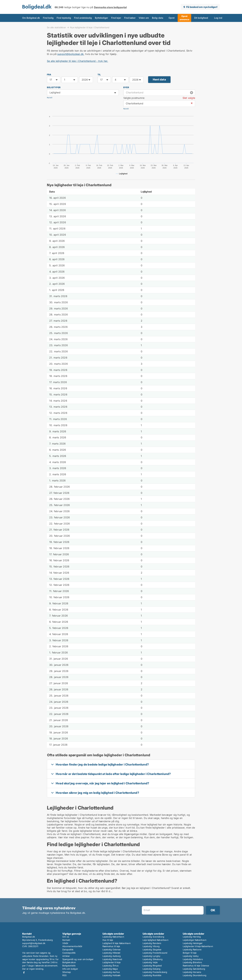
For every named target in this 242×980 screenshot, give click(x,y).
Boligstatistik (69, 966)
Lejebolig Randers (152, 943)
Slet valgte (189, 98)
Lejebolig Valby (191, 956)
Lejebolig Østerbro (192, 962)
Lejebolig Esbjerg (151, 969)
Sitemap (67, 972)
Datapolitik (68, 950)
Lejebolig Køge (110, 969)
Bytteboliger (101, 18)
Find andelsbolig (83, 18)
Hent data (159, 79)
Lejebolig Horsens (192, 972)
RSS (65, 975)
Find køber (130, 18)
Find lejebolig (64, 18)
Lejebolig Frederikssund (155, 953)
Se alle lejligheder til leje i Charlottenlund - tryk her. (77, 61)
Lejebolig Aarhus (111, 972)
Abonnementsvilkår (72, 946)
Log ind (218, 18)
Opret (172, 18)
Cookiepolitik (69, 953)
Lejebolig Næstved (112, 959)
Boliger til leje (190, 953)
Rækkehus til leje (111, 946)
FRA (49, 75)
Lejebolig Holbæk (112, 975)
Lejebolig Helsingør (193, 943)
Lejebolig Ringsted (152, 966)
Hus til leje (108, 940)
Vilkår (65, 943)
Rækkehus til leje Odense (196, 966)
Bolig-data (158, 18)
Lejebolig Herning (192, 937)
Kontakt (66, 940)
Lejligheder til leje (112, 962)
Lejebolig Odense (112, 950)
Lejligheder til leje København (198, 946)
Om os (66, 937)
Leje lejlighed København (155, 940)
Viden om (144, 18)
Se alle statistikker (56, 27)
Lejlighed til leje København (117, 943)
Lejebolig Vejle (150, 962)
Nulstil (50, 98)
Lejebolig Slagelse (152, 950)
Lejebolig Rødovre (192, 950)
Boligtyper (54, 87)
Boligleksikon (69, 962)
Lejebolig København (113, 937)
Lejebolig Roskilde (152, 975)
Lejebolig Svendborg (153, 937)
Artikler (66, 956)
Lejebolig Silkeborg (153, 959)
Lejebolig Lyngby (151, 956)
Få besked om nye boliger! (202, 7)
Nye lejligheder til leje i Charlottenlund (90, 27)
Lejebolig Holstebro (193, 959)
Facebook (24, 973)
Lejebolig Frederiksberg (155, 972)
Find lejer (116, 18)
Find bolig (48, 18)
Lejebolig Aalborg (112, 956)
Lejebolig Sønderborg (194, 969)
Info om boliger (70, 969)
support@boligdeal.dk (70, 54)
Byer (126, 87)
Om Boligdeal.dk (31, 18)
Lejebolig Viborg (151, 946)
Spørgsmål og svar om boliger (78, 959)
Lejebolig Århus (111, 966)
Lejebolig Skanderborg (195, 975)
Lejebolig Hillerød (111, 953)
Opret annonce (184, 18)
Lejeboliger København (195, 940)
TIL (99, 75)
